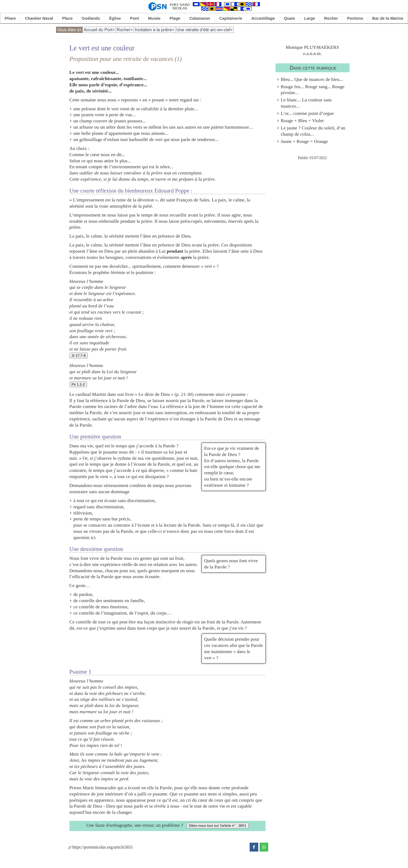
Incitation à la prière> (154, 30)
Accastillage (263, 18)
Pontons (355, 18)
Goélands (91, 18)
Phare (10, 18)
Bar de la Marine (388, 18)
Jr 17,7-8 (79, 356)
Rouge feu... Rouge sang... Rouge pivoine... (313, 90)
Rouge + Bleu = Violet (302, 121)
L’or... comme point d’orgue (307, 113)
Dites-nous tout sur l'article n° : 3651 (218, 826)
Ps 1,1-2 (78, 384)
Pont (135, 18)
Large (310, 18)
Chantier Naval (39, 18)
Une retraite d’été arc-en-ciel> (205, 30)
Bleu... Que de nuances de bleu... (312, 79)
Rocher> (125, 30)
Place (67, 18)
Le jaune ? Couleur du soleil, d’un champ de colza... (313, 131)
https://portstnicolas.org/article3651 (101, 847)
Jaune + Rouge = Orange (304, 141)
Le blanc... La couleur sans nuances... (306, 103)
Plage (175, 18)
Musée (154, 18)
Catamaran (200, 18)
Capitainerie (231, 18)
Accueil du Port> (99, 30)
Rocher (331, 18)
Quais (290, 18)
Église (115, 18)
